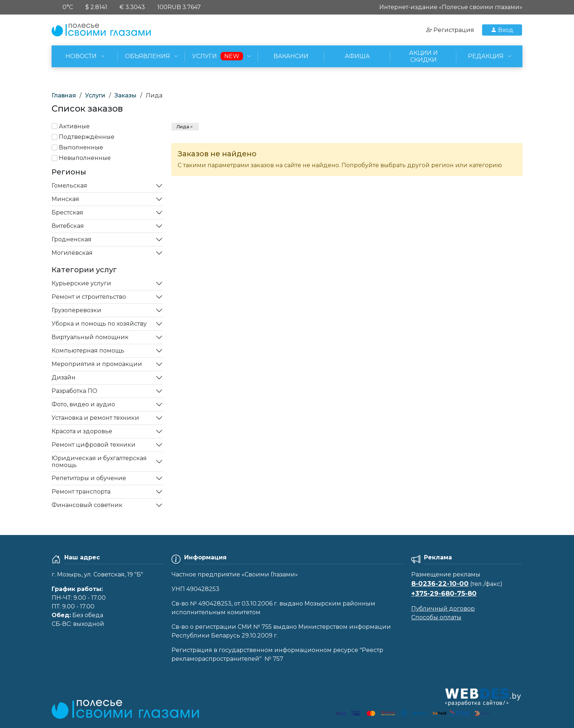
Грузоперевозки (76, 310)
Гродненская (72, 239)
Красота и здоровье (82, 431)
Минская (65, 199)
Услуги (95, 95)
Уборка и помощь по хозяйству (99, 324)
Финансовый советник (87, 505)
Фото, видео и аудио (83, 404)
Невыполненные (85, 158)
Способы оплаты (436, 617)
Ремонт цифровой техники (94, 445)
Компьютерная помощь (88, 351)
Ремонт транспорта (81, 492)
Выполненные (81, 147)
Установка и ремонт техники (95, 418)
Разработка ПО (74, 391)
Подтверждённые (87, 137)
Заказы (126, 95)
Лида (183, 126)
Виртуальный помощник (90, 337)
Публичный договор (443, 609)
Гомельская (69, 186)
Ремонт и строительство (89, 297)
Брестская (67, 212)
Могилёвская (72, 253)
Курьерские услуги (81, 283)
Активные (74, 126)
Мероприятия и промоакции (97, 364)
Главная (64, 95)
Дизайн (64, 377)
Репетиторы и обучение (89, 478)
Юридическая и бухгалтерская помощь (99, 462)
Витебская (68, 226)
